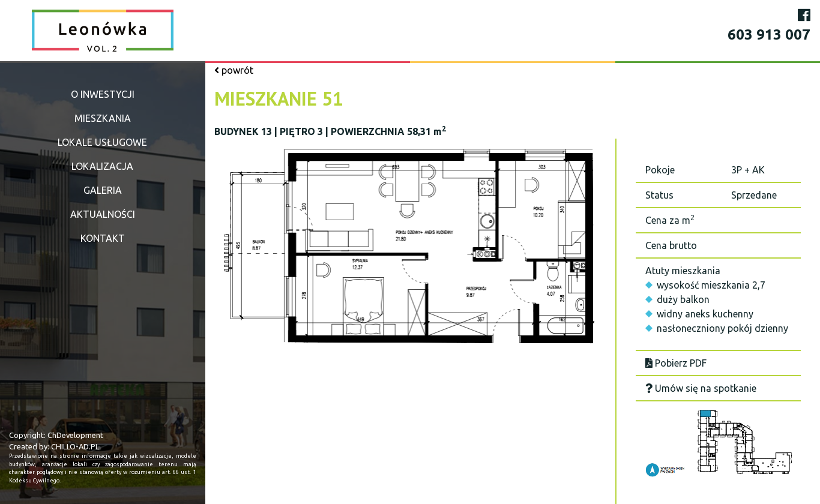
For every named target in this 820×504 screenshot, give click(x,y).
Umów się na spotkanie (701, 388)
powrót (234, 70)
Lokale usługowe (102, 142)
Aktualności (103, 214)
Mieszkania (103, 118)
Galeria (103, 190)
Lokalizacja (102, 166)
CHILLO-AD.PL (75, 446)
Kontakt (103, 238)
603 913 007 (769, 34)
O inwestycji (103, 94)
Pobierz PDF (676, 363)
